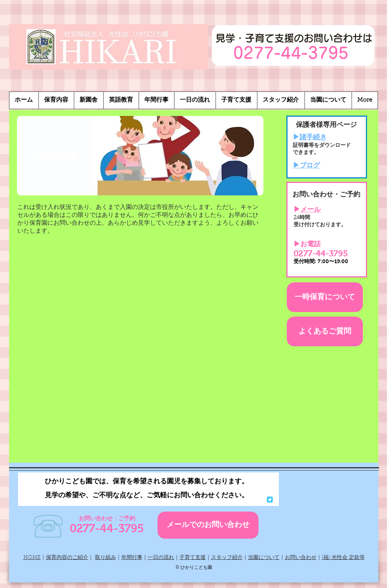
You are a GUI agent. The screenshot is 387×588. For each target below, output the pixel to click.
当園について (264, 558)
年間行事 (132, 558)
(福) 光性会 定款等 (343, 558)
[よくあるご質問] (325, 331)
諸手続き (313, 138)
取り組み (106, 558)
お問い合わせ (301, 558)
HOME (32, 558)
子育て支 (190, 558)
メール (311, 210)
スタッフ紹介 (227, 558)
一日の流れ (161, 558)
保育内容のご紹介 (67, 558)
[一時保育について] (325, 297)
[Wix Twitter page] (270, 500)
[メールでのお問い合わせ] (208, 525)
